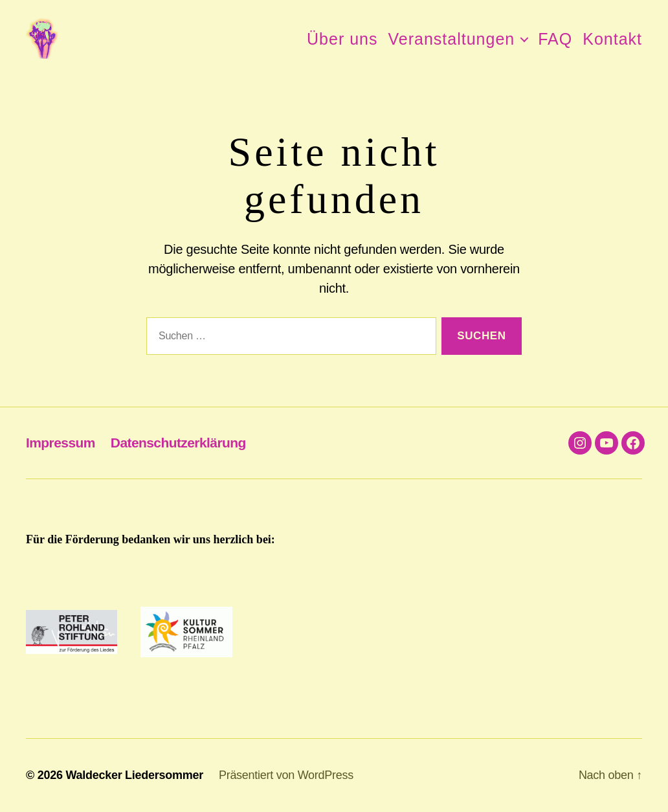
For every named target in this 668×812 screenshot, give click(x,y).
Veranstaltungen (452, 39)
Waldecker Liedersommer (134, 775)
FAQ (555, 39)
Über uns (342, 39)
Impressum (61, 443)
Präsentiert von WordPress (286, 775)
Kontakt (612, 39)
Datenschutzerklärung (178, 443)
